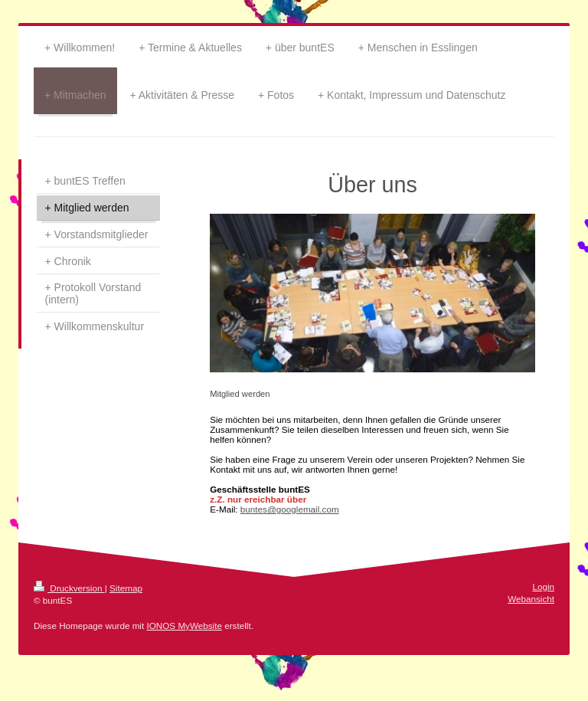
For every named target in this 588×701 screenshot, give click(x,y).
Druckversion (69, 588)
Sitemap (126, 588)
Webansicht (531, 599)
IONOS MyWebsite (184, 626)
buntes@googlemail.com (290, 509)
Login (543, 586)
